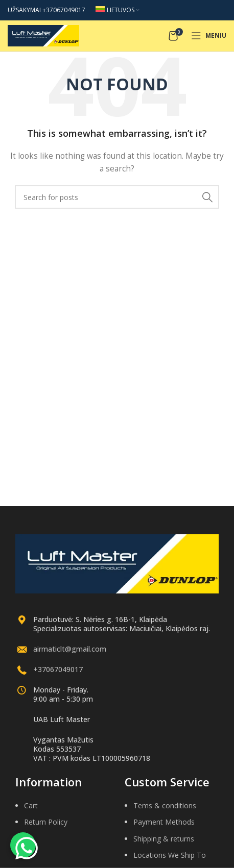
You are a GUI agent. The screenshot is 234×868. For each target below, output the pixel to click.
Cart (31, 805)
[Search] (117, 197)
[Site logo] (43, 35)
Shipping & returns (164, 839)
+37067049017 (58, 669)
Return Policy (46, 822)
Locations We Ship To (170, 855)
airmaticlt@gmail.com (70, 649)
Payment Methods (164, 822)
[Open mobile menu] (209, 36)
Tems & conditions (165, 805)
